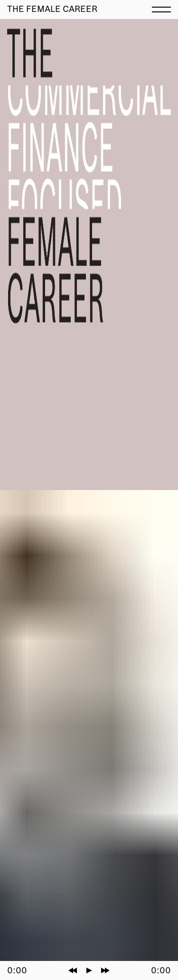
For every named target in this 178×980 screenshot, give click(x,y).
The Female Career (52, 9)
